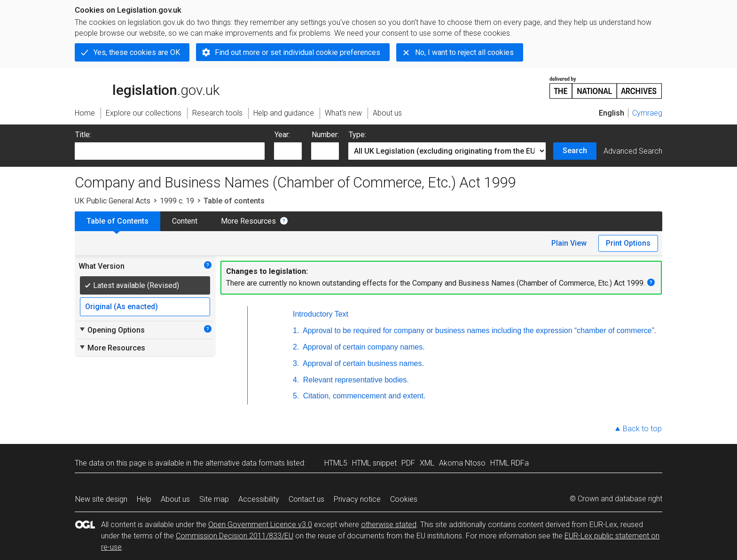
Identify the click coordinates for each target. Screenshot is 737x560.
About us (175, 499)
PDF (408, 463)
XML (427, 463)
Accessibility (259, 499)
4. (296, 380)
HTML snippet (374, 463)
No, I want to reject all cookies (464, 52)
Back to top (642, 429)
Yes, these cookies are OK (137, 52)
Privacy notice (357, 499)
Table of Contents (118, 221)
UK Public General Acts (113, 201)
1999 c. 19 (177, 201)
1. (296, 331)
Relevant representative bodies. (355, 380)
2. (296, 347)
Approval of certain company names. (363, 347)
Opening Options (112, 330)
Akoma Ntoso (462, 463)
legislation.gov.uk (147, 87)
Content (185, 221)
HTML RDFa (510, 463)
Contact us (306, 499)
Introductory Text (321, 314)
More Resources (248, 221)
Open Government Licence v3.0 (260, 525)
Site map (214, 499)
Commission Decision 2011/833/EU (235, 536)
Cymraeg (647, 113)
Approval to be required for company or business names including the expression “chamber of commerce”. (478, 331)
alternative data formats (245, 463)
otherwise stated (389, 525)
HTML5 (336, 463)
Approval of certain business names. (362, 363)
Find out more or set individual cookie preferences (298, 52)
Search (575, 151)
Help (144, 499)
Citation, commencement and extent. (363, 396)
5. (296, 396)
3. (296, 363)
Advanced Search (633, 151)
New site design (101, 499)
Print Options (628, 243)
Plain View (569, 243)
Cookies (404, 499)
